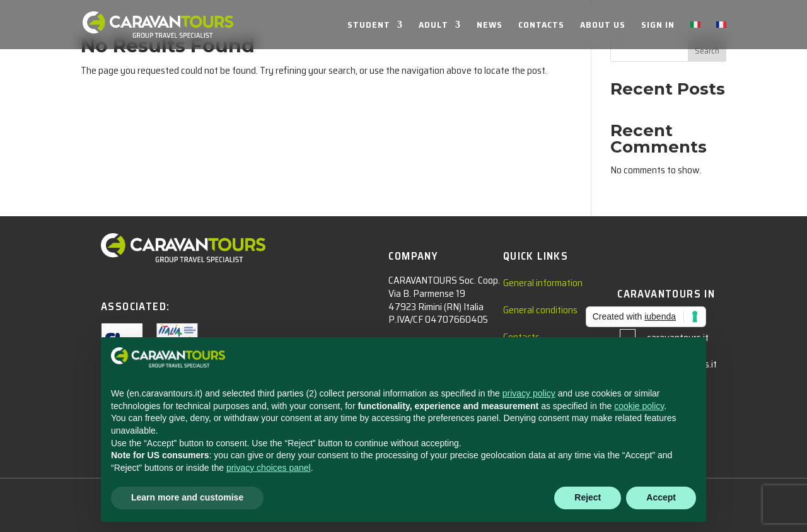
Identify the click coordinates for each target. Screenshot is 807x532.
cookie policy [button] (639, 406)
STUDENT (369, 26)
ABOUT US (603, 26)
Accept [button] (661, 497)
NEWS (490, 26)
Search (707, 50)
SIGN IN (658, 26)
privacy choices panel (269, 468)
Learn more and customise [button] (187, 497)
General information (543, 283)
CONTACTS (541, 26)
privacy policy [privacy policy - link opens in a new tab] (529, 393)
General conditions (540, 310)
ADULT (433, 26)
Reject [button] (588, 497)
